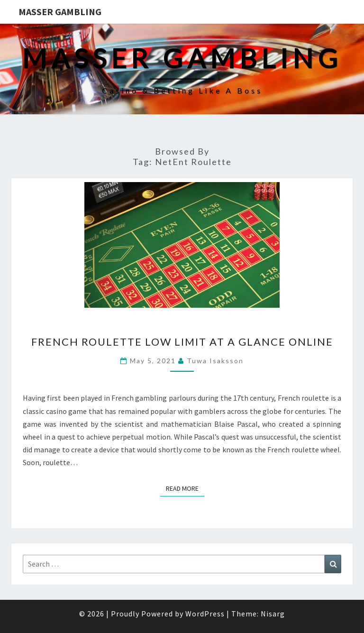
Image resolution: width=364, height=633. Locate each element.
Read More (185, 488)
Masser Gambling (60, 12)
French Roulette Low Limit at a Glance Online (182, 342)
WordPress (205, 614)
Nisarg (273, 614)
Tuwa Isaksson (215, 361)
